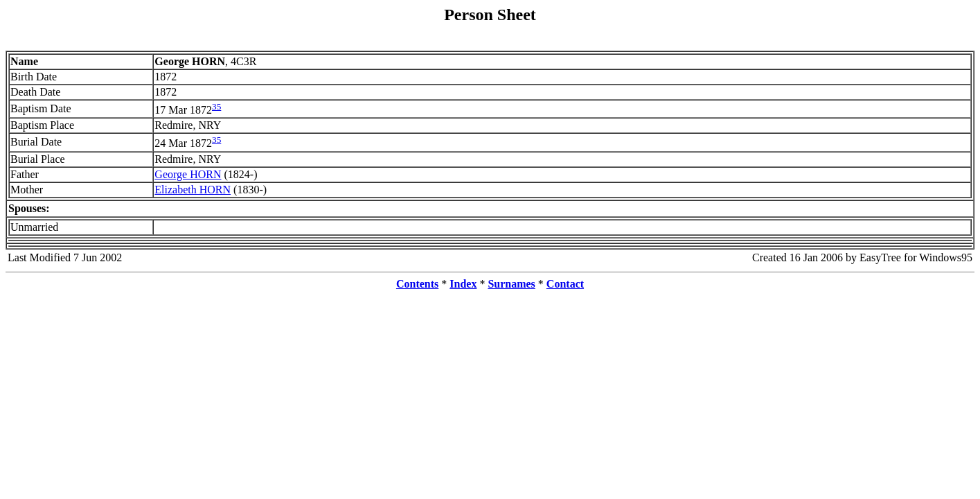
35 (216, 106)
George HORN (188, 174)
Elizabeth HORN (193, 190)
